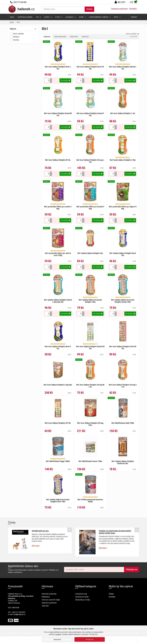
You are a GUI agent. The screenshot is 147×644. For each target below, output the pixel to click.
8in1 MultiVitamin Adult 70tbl (123, 423)
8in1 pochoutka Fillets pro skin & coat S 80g (58, 254)
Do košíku (65, 80)
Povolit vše (90, 639)
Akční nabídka (17, 34)
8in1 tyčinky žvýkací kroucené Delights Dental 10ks (123, 301)
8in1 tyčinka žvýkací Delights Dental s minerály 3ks (58, 301)
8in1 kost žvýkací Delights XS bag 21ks (90, 424)
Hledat (89, 9)
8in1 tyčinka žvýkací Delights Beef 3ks (123, 254)
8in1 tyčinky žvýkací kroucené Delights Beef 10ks (58, 501)
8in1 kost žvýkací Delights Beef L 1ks (58, 68)
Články (111, 594)
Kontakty (133, 9)
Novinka (14, 40)
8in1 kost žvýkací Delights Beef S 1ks (58, 348)
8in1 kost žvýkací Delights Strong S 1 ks (123, 386)
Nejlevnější (74, 37)
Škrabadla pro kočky (83, 600)
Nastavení (57, 639)
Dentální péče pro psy (40, 531)
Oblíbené (47, 37)
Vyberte (13, 29)
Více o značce (132, 34)
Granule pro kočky (82, 597)
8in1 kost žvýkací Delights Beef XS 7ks (90, 68)
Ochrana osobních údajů (51, 600)
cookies (58, 634)
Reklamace (46, 597)
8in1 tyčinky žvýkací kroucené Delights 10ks (90, 301)
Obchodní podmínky (49, 594)
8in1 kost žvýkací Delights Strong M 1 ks (90, 386)
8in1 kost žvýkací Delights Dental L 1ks (123, 68)
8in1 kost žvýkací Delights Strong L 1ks (90, 161)
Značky (134, 17)
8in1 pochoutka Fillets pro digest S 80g (123, 208)
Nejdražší (85, 37)
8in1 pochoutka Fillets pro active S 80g (58, 208)
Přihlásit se (131, 570)
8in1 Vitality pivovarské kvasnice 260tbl (90, 501)
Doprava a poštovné (119, 9)
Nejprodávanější (60, 37)
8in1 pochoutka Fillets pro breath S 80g (90, 208)
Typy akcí (45, 606)
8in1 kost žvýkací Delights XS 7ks (58, 423)
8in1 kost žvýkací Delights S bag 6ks (58, 385)
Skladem (15, 37)
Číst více (36, 546)
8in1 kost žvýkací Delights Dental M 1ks (58, 114)
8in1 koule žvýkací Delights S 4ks (123, 160)
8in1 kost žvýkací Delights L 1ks (123, 113)
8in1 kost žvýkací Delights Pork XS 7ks (123, 348)
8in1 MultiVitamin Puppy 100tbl (58, 461)
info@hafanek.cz (19, 614)
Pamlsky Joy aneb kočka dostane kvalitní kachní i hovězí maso (115, 532)
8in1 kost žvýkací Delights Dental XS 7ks (90, 348)
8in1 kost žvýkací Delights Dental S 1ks (90, 114)
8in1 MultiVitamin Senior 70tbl (90, 461)
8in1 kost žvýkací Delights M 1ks (58, 160)
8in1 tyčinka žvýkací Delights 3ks (90, 253)
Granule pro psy (81, 594)
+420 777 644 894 (18, 612)
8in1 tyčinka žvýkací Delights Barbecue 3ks (123, 462)
